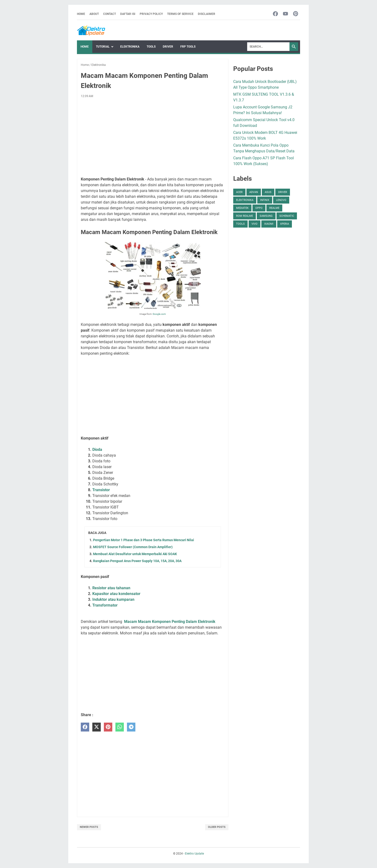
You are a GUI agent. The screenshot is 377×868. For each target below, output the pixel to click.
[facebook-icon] (275, 14)
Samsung (266, 216)
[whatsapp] (120, 727)
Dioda (97, 449)
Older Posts (217, 827)
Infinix (265, 200)
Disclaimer (207, 14)
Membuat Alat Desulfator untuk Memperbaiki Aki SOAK (135, 554)
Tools (151, 47)
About (94, 14)
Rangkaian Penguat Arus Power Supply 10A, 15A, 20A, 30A (137, 561)
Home (81, 14)
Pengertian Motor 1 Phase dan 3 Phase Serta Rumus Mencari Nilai (144, 540)
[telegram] (131, 727)
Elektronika (130, 47)
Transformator (105, 605)
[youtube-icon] (286, 14)
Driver (168, 47)
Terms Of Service (180, 14)
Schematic (287, 216)
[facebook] (85, 727)
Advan (254, 192)
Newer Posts (89, 827)
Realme (274, 208)
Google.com (159, 314)
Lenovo (281, 200)
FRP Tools (188, 47)
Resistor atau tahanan (111, 588)
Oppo (259, 208)
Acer (239, 192)
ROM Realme (245, 216)
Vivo (254, 224)
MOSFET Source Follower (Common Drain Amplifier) (133, 547)
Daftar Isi (128, 14)
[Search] (268, 47)
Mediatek (242, 208)
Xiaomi (269, 224)
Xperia (285, 224)
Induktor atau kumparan (113, 599)
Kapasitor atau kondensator (116, 594)
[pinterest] (108, 727)
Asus (268, 192)
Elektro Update (194, 854)
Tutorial (103, 47)
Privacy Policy (151, 14)
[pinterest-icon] (296, 14)
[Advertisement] (153, 137)
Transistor (101, 490)
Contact (110, 14)
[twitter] (97, 727)
